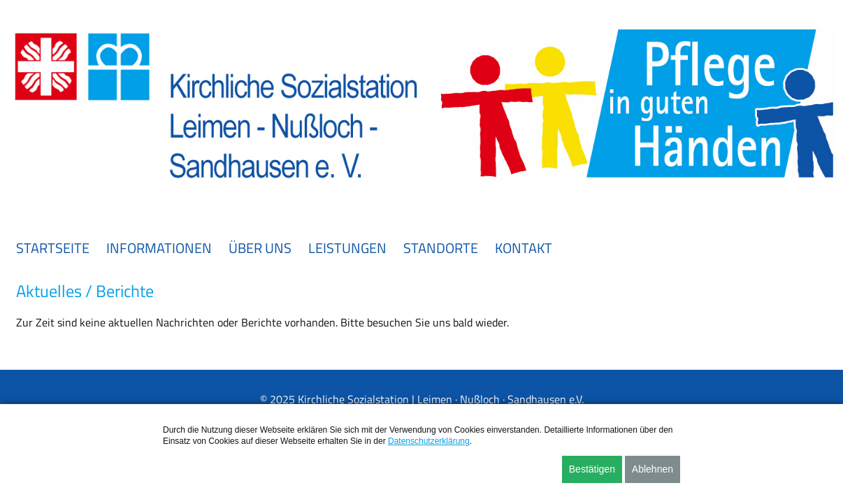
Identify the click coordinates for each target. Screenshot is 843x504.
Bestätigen (592, 469)
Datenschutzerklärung (429, 441)
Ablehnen (653, 469)
